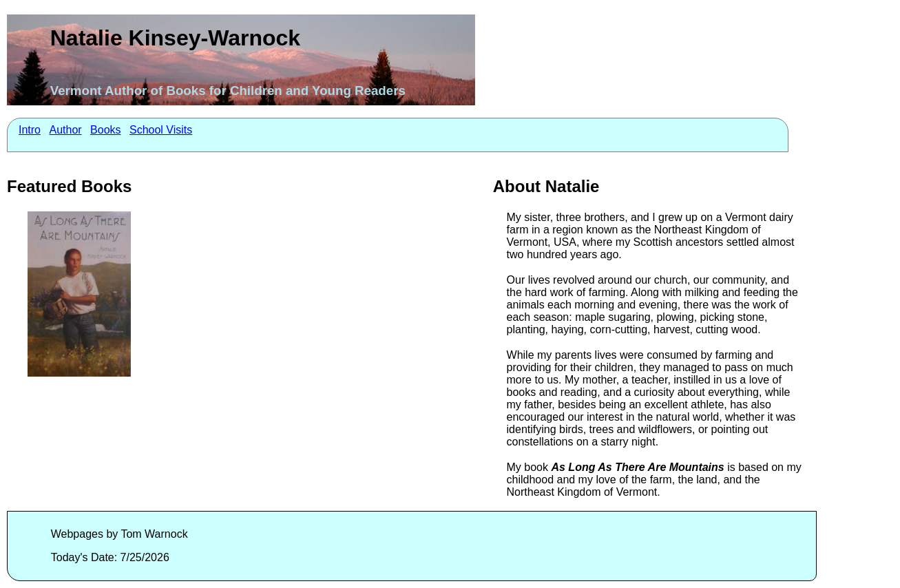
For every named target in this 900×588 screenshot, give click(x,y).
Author (65, 130)
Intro (30, 130)
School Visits (161, 130)
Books (105, 130)
